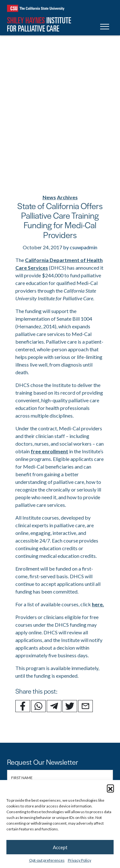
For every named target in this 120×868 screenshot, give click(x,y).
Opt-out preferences (47, 860)
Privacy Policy (80, 860)
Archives (67, 197)
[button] (110, 788)
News (49, 197)
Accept (60, 847)
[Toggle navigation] (105, 28)
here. (98, 604)
